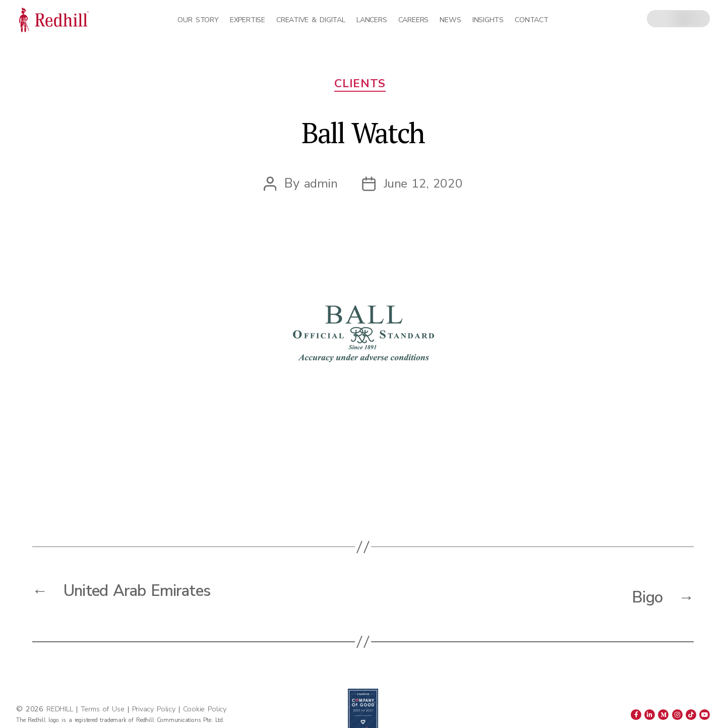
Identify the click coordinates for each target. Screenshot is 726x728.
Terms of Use (103, 709)
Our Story (198, 20)
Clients (363, 87)
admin (320, 187)
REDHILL (61, 709)
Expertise (248, 20)
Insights (488, 20)
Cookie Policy (205, 709)
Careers (413, 20)
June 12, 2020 (423, 187)
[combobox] (678, 19)
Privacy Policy (154, 709)
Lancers (372, 20)
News (450, 20)
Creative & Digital (311, 20)
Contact (531, 20)
